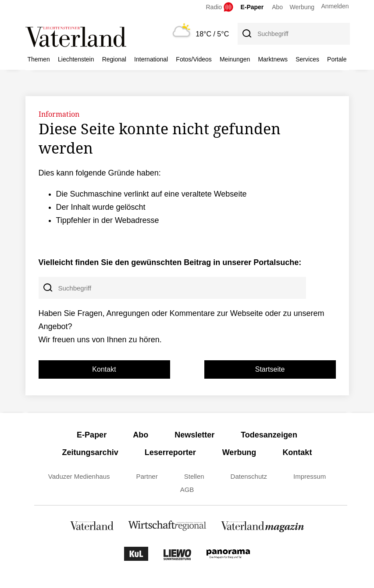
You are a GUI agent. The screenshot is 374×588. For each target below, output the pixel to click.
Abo (277, 7)
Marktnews (273, 59)
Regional (114, 59)
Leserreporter (170, 452)
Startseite (270, 369)
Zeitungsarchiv (90, 452)
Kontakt (104, 369)
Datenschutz (249, 476)
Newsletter (194, 435)
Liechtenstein (76, 59)
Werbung (302, 7)
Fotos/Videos (194, 59)
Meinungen (235, 59)
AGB (187, 489)
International (151, 59)
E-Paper (252, 7)
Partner (147, 476)
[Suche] (246, 34)
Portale (337, 59)
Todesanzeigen (269, 435)
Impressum (310, 476)
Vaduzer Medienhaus (79, 476)
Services (307, 59)
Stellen (194, 476)
